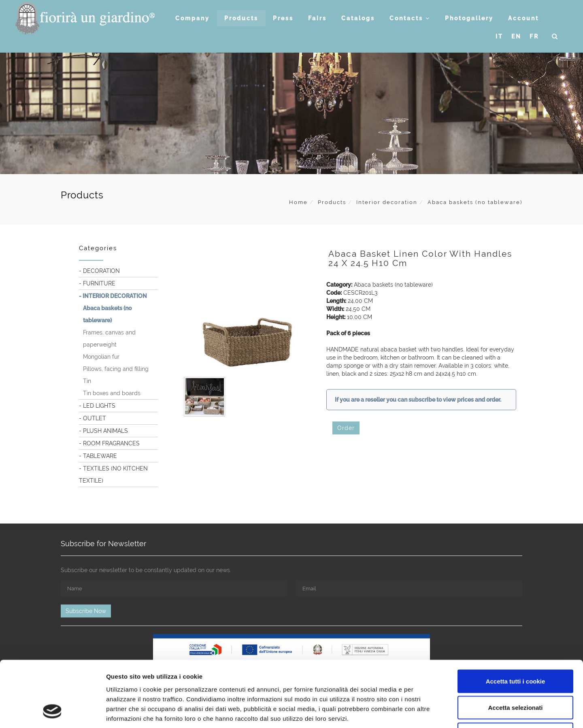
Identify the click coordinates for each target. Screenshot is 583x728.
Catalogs (358, 18)
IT (499, 36)
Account (523, 18)
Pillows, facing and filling (116, 369)
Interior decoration (387, 202)
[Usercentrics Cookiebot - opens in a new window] (52, 712)
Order (346, 428)
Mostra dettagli (426, 712)
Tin (87, 381)
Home (298, 202)
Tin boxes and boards (112, 393)
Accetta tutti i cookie (516, 622)
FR (534, 36)
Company (193, 18)
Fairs (317, 18)
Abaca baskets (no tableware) (475, 202)
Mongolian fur (101, 357)
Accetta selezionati (515, 648)
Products (241, 18)
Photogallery (469, 18)
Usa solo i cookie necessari (515, 675)
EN (516, 36)
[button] (555, 36)
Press (283, 18)
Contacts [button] (410, 18)
